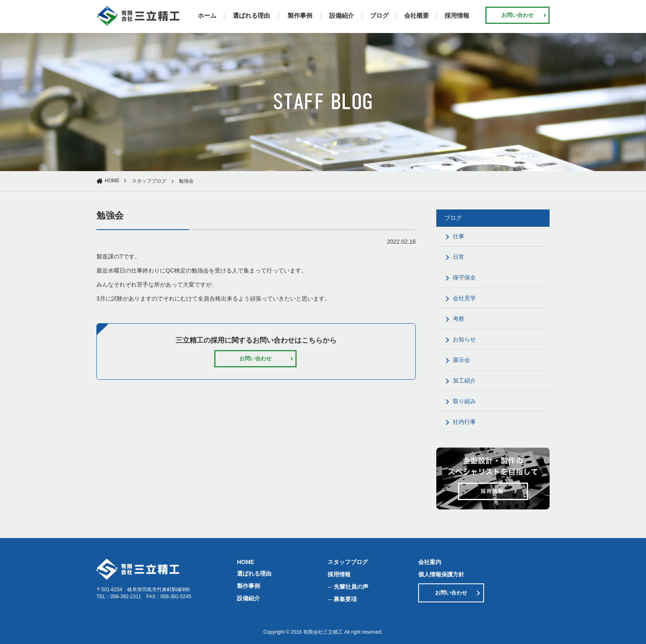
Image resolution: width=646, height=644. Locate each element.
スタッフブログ (149, 181)
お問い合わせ (517, 15)
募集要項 (345, 599)
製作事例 (300, 15)
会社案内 (430, 562)
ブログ (379, 15)
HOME (112, 181)
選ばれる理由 (251, 15)
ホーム (207, 15)
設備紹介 (342, 15)
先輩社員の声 (351, 587)
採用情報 (457, 15)
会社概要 (417, 15)
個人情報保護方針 (441, 574)
